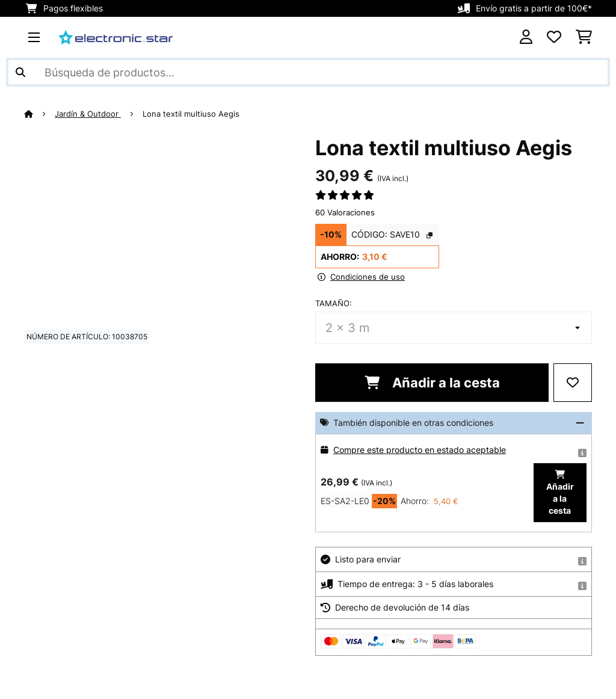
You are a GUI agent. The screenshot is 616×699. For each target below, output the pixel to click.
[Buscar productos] (308, 72)
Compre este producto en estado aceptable (420, 450)
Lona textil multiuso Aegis (191, 114)
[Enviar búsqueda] (20, 72)
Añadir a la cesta (432, 383)
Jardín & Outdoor (88, 114)
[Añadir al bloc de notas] (573, 383)
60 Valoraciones (345, 212)
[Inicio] (39, 114)
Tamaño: (334, 303)
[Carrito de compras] (584, 37)
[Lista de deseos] (554, 37)
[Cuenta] (526, 37)
